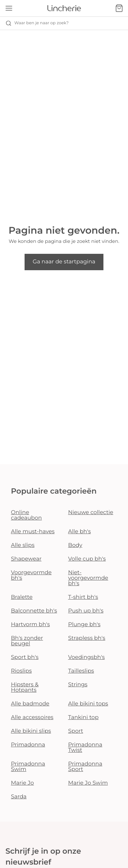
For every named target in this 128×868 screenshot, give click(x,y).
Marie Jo (22, 783)
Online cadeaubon (26, 515)
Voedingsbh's (87, 657)
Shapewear (26, 559)
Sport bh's (25, 657)
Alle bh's (80, 532)
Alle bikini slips (31, 731)
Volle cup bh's (87, 559)
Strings (78, 685)
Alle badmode (30, 704)
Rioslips (21, 671)
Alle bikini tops (88, 704)
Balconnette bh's (34, 611)
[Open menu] (9, 8)
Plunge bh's (84, 625)
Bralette (22, 597)
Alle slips (23, 545)
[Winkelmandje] (119, 8)
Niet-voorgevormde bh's (88, 578)
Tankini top (83, 718)
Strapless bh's (87, 638)
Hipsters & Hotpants (25, 687)
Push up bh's (86, 611)
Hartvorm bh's (30, 625)
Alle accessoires (32, 718)
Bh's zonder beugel (27, 641)
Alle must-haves (33, 532)
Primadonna (28, 745)
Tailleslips (81, 671)
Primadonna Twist (85, 748)
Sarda (19, 797)
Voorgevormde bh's (31, 575)
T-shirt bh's (83, 597)
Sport (76, 731)
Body (75, 545)
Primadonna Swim (28, 767)
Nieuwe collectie (91, 513)
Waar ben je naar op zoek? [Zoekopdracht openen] (37, 23)
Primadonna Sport (85, 767)
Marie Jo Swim (88, 783)
